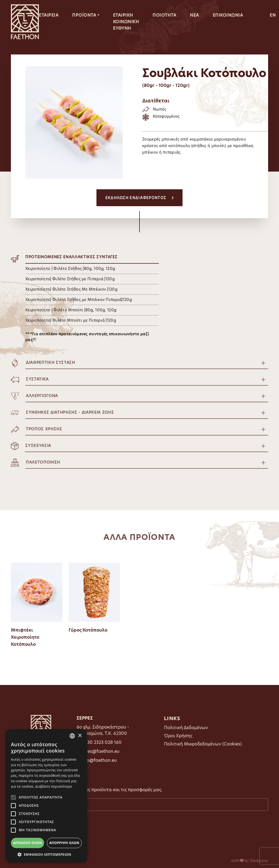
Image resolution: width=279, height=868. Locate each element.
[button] (46, 854)
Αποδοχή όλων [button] (28, 843)
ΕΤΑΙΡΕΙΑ (49, 15)
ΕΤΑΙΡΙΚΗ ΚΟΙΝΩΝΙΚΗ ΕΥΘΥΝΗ (126, 22)
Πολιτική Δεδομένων (186, 728)
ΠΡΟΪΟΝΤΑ (84, 15)
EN (273, 15)
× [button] (80, 736)
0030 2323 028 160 (101, 742)
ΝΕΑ (195, 15)
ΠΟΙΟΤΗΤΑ (164, 15)
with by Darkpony (250, 861)
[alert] (46, 796)
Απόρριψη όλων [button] (64, 843)
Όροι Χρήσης (178, 736)
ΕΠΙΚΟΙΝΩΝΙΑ (228, 15)
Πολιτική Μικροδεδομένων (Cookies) (203, 744)
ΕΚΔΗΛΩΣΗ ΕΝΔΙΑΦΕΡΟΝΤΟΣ (140, 198)
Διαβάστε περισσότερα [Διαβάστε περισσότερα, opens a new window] (54, 786)
